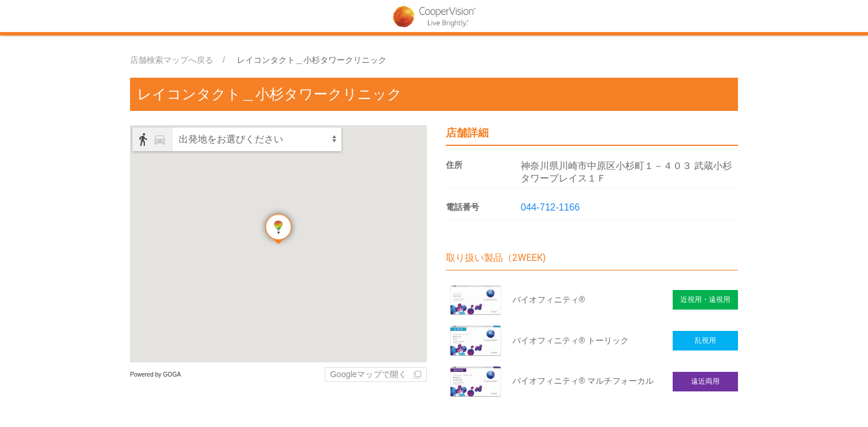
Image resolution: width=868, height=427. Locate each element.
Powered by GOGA (156, 375)
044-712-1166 (550, 207)
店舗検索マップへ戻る (172, 60)
